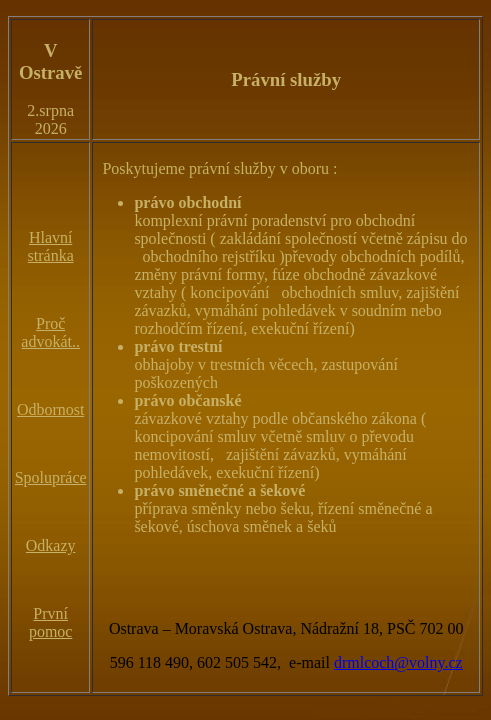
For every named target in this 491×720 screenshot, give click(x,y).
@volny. (421, 662)
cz (456, 662)
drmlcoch (364, 662)
